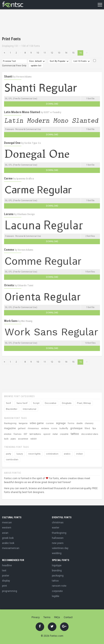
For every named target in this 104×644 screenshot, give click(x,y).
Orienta (9, 285)
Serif (8, 403)
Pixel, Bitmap (84, 403)
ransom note (59, 586)
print (4, 586)
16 (80, 53)
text (4, 571)
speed (47, 434)
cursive (50, 423)
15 (73, 53)
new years (58, 543)
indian (79, 454)
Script (36, 403)
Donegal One (12, 143)
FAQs (57, 617)
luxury (20, 454)
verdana (45, 428)
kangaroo (23, 423)
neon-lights (34, 454)
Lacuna (9, 214)
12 (52, 53)
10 (38, 53)
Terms (47, 617)
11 (45, 53)
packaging (58, 576)
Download (52, 104)
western (7, 528)
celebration (52, 454)
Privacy (36, 617)
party (8, 454)
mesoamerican (11, 548)
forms (71, 423)
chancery (89, 423)
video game (37, 423)
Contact (68, 617)
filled (87, 428)
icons (54, 428)
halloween (58, 538)
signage (61, 423)
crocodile (64, 434)
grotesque (76, 428)
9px (94, 428)
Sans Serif (22, 403)
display (6, 581)
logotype (57, 565)
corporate (57, 591)
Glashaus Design (26, 214)
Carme (8, 178)
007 (25, 434)
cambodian (12, 460)
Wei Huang (27, 321)
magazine (10, 428)
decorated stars (90, 434)
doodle (80, 423)
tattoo (75, 434)
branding (57, 571)
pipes (13, 439)
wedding (57, 553)
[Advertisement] (50, 23)
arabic (67, 454)
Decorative (51, 403)
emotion (8, 434)
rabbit (33, 439)
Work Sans (11, 321)
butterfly (64, 428)
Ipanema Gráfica (25, 179)
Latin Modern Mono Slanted (22, 112)
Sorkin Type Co (33, 143)
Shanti (8, 77)
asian (5, 533)
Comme (9, 250)
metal (55, 434)
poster (6, 576)
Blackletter (12, 409)
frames (18, 434)
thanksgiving (10, 423)
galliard (22, 428)
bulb (6, 439)
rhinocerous (33, 428)
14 (66, 53)
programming (10, 591)
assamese (23, 439)
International (30, 409)
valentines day (60, 548)
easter (56, 528)
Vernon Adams (24, 77)
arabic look (8, 543)
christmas (58, 523)
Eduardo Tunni (25, 285)
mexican (7, 523)
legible (56, 596)
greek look (8, 538)
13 (59, 53)
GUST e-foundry (52, 112)
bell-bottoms (35, 434)
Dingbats (67, 403)
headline (7, 565)
